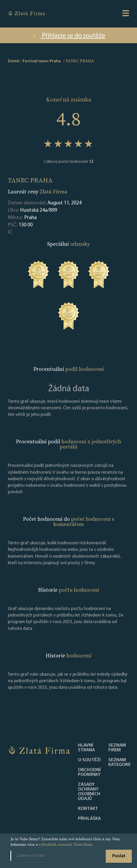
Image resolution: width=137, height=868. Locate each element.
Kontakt (88, 809)
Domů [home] (14, 61)
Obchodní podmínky (89, 772)
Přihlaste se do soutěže (69, 36)
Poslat (119, 856)
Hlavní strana (86, 748)
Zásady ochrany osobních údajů (89, 792)
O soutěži (89, 760)
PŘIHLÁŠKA (89, 819)
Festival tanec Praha (42, 61)
